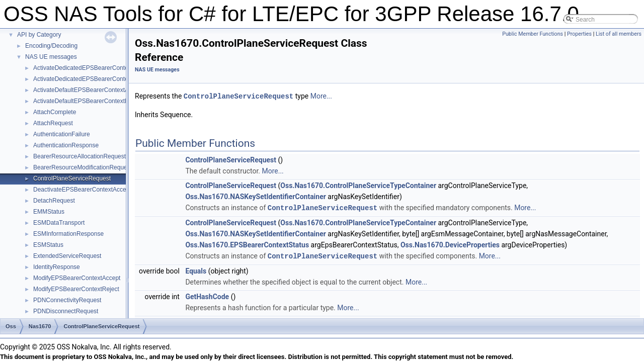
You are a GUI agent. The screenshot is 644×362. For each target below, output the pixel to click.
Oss (11, 326)
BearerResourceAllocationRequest (79, 156)
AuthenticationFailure (62, 134)
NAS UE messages (51, 57)
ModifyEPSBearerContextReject (76, 289)
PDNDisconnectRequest (66, 311)
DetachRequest (54, 201)
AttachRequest (53, 123)
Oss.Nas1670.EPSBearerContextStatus (247, 244)
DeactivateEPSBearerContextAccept (82, 190)
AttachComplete (55, 112)
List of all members (619, 34)
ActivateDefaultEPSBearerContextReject (88, 101)
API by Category (39, 35)
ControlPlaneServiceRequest (72, 178)
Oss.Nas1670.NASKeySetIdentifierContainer (255, 196)
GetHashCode (207, 295)
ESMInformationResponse (68, 234)
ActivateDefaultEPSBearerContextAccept (88, 90)
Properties (579, 34)
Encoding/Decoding (51, 46)
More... (321, 96)
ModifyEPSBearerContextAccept (77, 278)
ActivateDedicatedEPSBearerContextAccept (92, 68)
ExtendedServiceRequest (67, 256)
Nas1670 (40, 326)
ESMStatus (48, 245)
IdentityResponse (57, 267)
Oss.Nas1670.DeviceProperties (450, 244)
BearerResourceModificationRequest (83, 167)
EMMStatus (49, 212)
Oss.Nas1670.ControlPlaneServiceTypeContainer (358, 185)
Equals (196, 269)
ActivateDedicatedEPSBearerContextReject (92, 79)
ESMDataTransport (59, 223)
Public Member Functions (533, 34)
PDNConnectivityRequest (67, 300)
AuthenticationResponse (66, 145)
